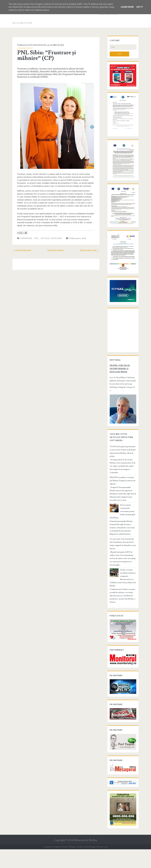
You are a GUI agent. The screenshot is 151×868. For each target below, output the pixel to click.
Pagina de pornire (56, 247)
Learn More (127, 7)
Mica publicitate (22, 23)
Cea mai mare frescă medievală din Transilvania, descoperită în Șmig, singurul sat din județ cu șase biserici (123, 555)
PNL (35, 236)
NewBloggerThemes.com (96, 865)
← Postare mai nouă (21, 247)
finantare (25, 236)
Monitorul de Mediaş (86, 859)
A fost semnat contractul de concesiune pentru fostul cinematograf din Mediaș (123, 524)
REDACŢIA (57, 45)
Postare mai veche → (91, 247)
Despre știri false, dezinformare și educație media (119, 385)
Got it (140, 7)
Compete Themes (60, 865)
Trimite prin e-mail (75, 235)
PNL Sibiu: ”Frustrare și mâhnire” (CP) (45, 55)
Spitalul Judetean (50, 236)
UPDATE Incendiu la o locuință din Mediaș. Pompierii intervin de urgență (122, 493)
